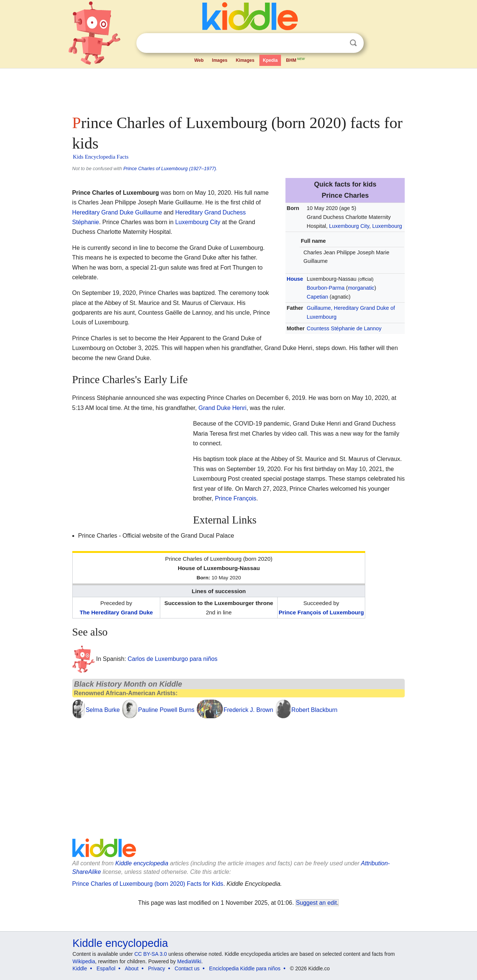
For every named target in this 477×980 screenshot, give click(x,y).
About (132, 968)
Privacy (157, 968)
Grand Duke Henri (222, 408)
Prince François (236, 498)
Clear (338, 43)
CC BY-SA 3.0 (150, 954)
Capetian (318, 297)
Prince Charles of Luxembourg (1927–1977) (170, 168)
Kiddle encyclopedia (142, 863)
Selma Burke (103, 710)
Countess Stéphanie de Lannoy (344, 328)
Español (106, 968)
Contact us (187, 968)
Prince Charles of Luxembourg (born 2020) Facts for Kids (148, 884)
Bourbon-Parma (326, 288)
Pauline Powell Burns (166, 710)
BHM (296, 60)
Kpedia (270, 60)
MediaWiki (189, 961)
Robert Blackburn (315, 710)
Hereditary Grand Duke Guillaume (117, 212)
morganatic (361, 288)
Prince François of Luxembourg (321, 612)
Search (353, 43)
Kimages (245, 60)
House (295, 279)
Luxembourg (387, 226)
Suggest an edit (316, 903)
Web (199, 60)
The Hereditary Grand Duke (116, 612)
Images (220, 60)
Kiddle (80, 968)
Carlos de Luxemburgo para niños (173, 659)
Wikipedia (84, 961)
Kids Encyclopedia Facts (101, 157)
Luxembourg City (349, 226)
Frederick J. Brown (248, 710)
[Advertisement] (238, 89)
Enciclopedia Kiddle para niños (245, 968)
